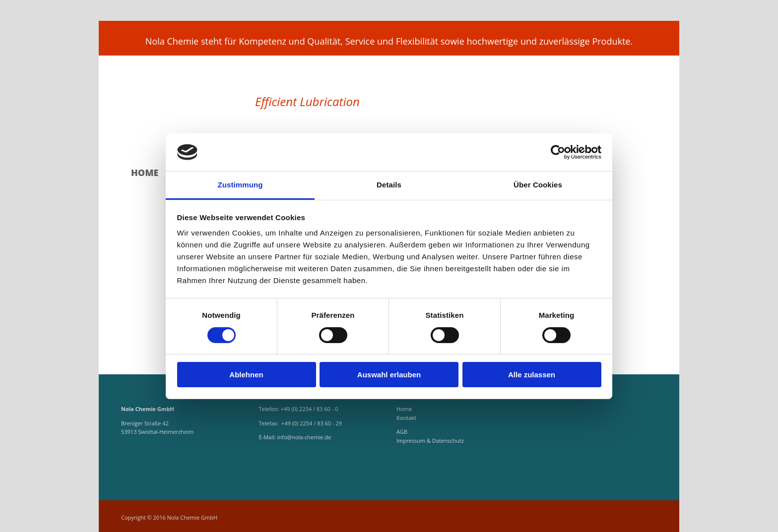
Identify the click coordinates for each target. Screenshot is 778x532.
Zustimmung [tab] (240, 185)
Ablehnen (246, 375)
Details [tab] (389, 185)
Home (145, 173)
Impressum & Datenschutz (430, 441)
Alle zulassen (532, 375)
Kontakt (406, 418)
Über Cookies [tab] (538, 185)
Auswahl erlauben (389, 375)
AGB (402, 432)
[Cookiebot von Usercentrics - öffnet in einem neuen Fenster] (558, 152)
